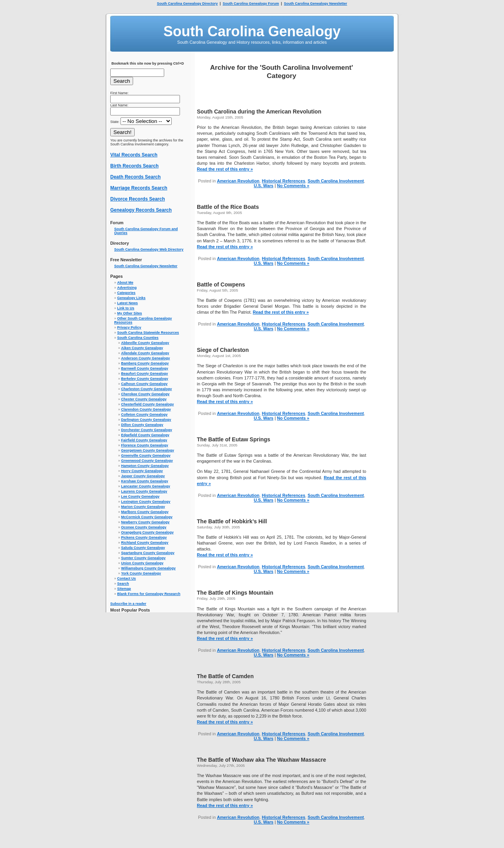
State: (141, 122)
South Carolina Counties (138, 338)
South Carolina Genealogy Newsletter (316, 4)
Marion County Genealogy (143, 507)
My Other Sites (130, 313)
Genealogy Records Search (141, 210)
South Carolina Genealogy (252, 31)
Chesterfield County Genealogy (148, 404)
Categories (127, 293)
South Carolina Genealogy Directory (187, 4)
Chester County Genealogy (144, 399)
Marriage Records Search (139, 188)
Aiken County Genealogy (142, 348)
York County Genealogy (141, 573)
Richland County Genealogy (145, 543)
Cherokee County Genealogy (145, 394)
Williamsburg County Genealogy (148, 568)
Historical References (283, 181)
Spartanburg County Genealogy (148, 553)
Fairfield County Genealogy (144, 440)
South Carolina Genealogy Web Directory (149, 249)
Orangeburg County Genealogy (148, 532)
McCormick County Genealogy (147, 517)
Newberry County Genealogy (145, 522)
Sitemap (124, 589)
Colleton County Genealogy (145, 415)
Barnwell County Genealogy (145, 368)
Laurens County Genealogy (144, 491)
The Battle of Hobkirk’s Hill (232, 521)
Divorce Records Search (138, 199)
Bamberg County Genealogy (145, 363)
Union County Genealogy (143, 563)
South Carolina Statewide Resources (148, 333)
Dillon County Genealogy (142, 425)
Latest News (128, 303)
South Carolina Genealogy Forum (251, 4)
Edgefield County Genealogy (145, 435)
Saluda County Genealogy (143, 548)
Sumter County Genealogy (144, 558)
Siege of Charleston (223, 350)
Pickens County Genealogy (144, 537)
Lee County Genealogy (141, 497)
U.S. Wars (263, 186)
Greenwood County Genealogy (147, 461)
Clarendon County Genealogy (146, 409)
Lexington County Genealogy (146, 502)
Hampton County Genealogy (145, 466)
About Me (125, 283)
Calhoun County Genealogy (145, 384)
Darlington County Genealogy (146, 420)
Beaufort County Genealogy (145, 374)
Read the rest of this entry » (225, 169)
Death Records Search (135, 177)
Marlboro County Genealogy (145, 512)
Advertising (127, 288)
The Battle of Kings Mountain (235, 593)
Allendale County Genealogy (145, 353)
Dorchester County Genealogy (147, 430)
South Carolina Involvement (336, 181)
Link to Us (126, 308)
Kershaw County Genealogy (145, 481)
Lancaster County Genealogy (146, 486)
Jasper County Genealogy (143, 476)
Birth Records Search (134, 166)
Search (123, 584)
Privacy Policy (129, 327)
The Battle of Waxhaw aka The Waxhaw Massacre (261, 760)
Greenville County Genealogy (146, 456)
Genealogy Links (132, 298)
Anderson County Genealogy (146, 358)
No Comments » (293, 186)
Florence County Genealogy (145, 445)
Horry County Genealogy (142, 471)
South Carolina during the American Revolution (259, 112)
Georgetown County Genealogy (148, 450)
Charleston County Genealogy (147, 389)
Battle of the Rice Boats (228, 207)
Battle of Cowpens (221, 285)
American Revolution (238, 181)
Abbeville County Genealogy (145, 343)
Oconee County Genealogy (144, 527)
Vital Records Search (134, 155)
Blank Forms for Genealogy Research (149, 594)
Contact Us (127, 578)
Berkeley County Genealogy (145, 379)
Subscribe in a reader (128, 604)
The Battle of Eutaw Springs (233, 439)
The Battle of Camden (225, 676)
